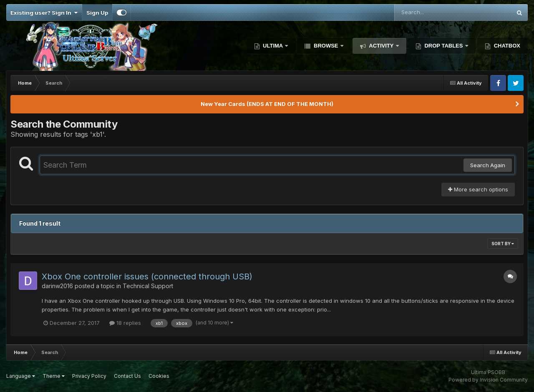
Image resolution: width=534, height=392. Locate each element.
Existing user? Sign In (44, 13)
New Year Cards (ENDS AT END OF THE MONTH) (267, 104)
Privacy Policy (89, 376)
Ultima (273, 46)
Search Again (488, 165)
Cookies (159, 376)
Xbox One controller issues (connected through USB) (147, 276)
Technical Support (148, 286)
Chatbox (506, 46)
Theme (54, 376)
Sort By (503, 244)
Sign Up (97, 13)
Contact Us (127, 376)
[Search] (430, 13)
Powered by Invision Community (488, 380)
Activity (381, 46)
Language (21, 376)
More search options (478, 189)
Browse (326, 46)
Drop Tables (444, 46)
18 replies (125, 323)
